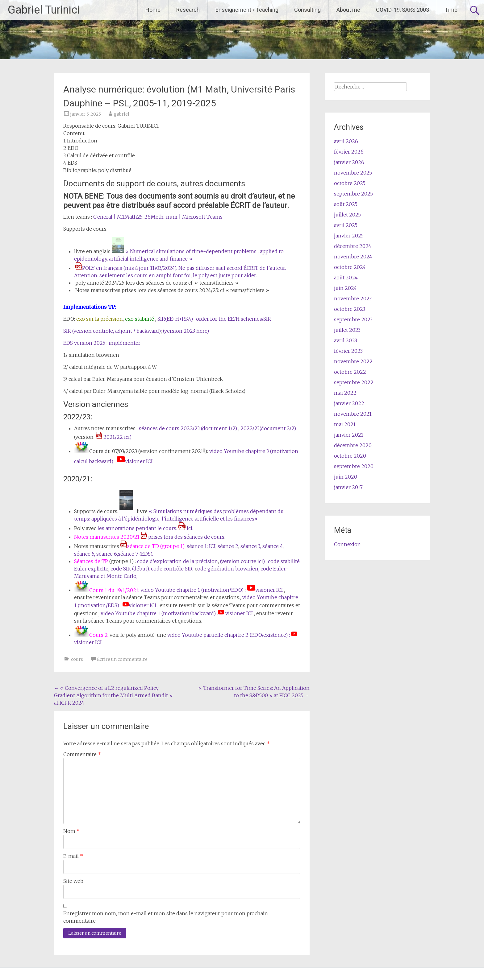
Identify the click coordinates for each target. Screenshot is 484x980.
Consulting (307, 10)
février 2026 (349, 152)
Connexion (347, 544)
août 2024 (346, 278)
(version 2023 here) (186, 331)
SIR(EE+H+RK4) (175, 319)
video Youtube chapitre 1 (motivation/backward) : (159, 613)
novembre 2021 (353, 414)
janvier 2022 (349, 403)
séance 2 (228, 546)
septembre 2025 (353, 194)
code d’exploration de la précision (177, 561)
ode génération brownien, (228, 569)
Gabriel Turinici (44, 10)
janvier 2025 (349, 236)
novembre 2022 (353, 361)
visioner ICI (238, 613)
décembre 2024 (353, 246)
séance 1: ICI (200, 546)
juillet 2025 (347, 215)
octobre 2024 (350, 267)
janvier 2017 (348, 487)
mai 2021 (345, 424)
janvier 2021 (349, 435)
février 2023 (348, 351)
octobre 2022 (350, 372)
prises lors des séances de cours (183, 537)
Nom (71, 831)
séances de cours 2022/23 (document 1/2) (188, 428)
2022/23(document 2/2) (268, 428)
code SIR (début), (131, 569)
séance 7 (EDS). (136, 554)
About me (348, 10)
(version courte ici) (242, 561)
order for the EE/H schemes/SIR (234, 319)
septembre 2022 (354, 382)
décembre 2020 (353, 445)
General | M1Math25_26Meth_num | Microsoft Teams (158, 217)
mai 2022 (345, 393)
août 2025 (346, 204)
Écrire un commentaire (122, 659)
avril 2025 (346, 225)
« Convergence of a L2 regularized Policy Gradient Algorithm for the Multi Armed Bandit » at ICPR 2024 (113, 695)
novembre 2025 (353, 173)
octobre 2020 (350, 456)
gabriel (122, 114)
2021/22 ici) (114, 437)
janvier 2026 (349, 162)
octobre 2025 (350, 183)
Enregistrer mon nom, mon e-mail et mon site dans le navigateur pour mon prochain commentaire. (166, 917)
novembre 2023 (353, 299)
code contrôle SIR (172, 569)
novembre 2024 (353, 257)
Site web (73, 881)
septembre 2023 (353, 319)
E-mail (73, 856)
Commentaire (82, 754)
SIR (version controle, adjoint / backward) (112, 331)
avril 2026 (346, 141)
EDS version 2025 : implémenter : (104, 343)
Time (451, 10)
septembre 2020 (354, 466)
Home (153, 10)
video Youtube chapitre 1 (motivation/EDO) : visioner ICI (212, 590)
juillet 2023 (347, 330)
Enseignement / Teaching (247, 10)
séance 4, (273, 546)
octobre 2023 (350, 309)
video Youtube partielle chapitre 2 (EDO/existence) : (229, 635)
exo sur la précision (100, 319)
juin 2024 (345, 288)
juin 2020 (346, 477)
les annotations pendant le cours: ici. (145, 528)
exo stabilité (139, 319)
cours (77, 659)
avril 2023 (346, 340)
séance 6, (107, 554)
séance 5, (85, 554)
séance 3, (251, 546)
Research (188, 10)
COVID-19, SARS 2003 (403, 10)
